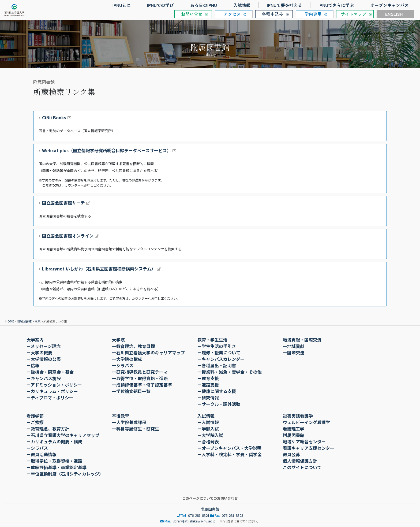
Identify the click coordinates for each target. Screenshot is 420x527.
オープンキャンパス (389, 5)
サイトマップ (354, 14)
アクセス (232, 14)
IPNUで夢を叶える (284, 5)
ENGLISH (394, 14)
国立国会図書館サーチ (63, 203)
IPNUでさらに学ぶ (336, 5)
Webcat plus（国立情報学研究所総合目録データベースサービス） (107, 150)
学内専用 (313, 14)
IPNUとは (122, 5)
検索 (37, 321)
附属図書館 (24, 321)
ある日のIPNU (204, 5)
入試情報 (242, 5)
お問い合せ (192, 14)
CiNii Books (54, 117)
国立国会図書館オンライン (68, 236)
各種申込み (273, 14)
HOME (10, 321)
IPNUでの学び (160, 5)
